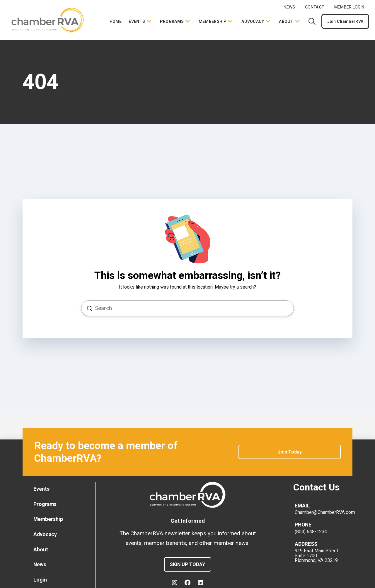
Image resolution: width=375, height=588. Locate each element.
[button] (312, 21)
